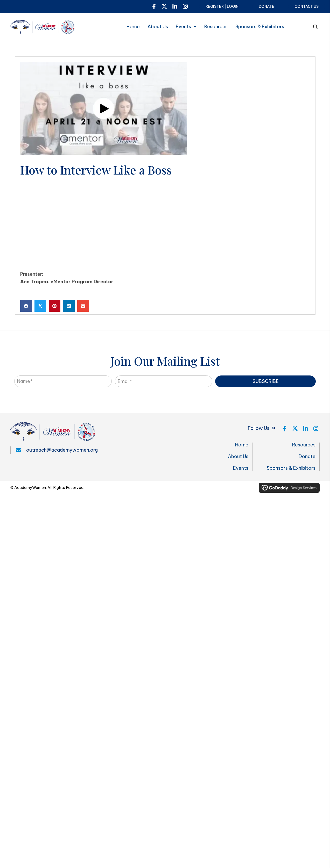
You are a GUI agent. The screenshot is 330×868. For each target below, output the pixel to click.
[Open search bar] (315, 26)
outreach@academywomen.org (62, 450)
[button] (154, 6)
